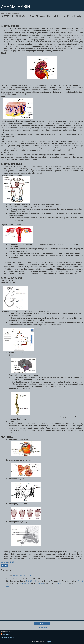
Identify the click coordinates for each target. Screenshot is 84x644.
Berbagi (4, 566)
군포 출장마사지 (32, 581)
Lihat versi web (42, 628)
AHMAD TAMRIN (16, 6)
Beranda (42, 623)
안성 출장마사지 (24, 583)
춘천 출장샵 (58, 583)
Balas (8, 586)
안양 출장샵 (40, 583)
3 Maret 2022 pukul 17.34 (22, 576)
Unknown (6, 634)
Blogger (49, 642)
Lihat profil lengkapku (8, 637)
